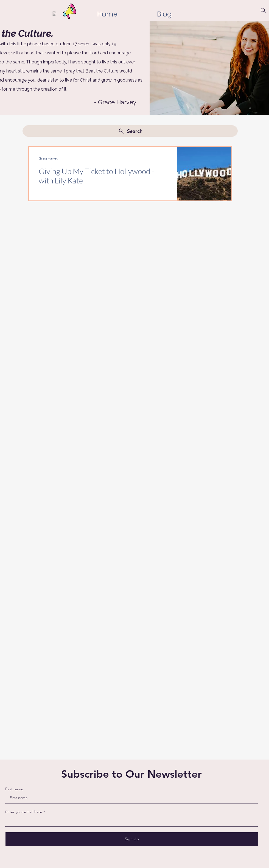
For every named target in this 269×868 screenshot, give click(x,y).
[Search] (263, 10)
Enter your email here (24, 812)
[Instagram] (54, 13)
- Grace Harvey (115, 102)
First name (14, 789)
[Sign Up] (132, 839)
